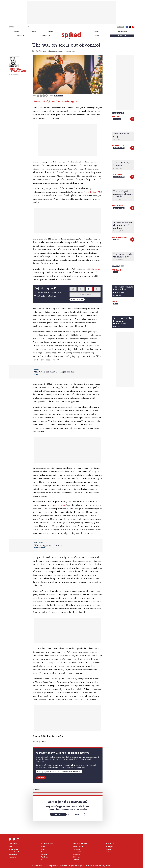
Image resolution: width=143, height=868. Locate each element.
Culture (43, 849)
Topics (17, 32)
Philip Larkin (95, 269)
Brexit (43, 852)
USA (42, 860)
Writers (33, 32)
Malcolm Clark (118, 146)
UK (61, 96)
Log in (120, 27)
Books (97, 36)
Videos (50, 32)
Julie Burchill (118, 174)
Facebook (127, 27)
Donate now (75, 300)
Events (97, 32)
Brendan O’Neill (78, 847)
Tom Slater (117, 270)
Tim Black (76, 860)
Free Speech (45, 857)
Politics (57, 96)
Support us (122, 36)
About (10, 847)
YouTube (133, 27)
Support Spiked (13, 849)
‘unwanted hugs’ (58, 505)
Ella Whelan (77, 854)
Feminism (44, 854)
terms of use (66, 866)
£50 (97, 289)
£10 (81, 289)
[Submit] (29, 27)
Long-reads (46, 36)
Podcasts (21, 36)
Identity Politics (119, 148)
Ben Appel (116, 117)
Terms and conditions (15, 852)
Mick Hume (77, 857)
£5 (73, 289)
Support (41, 778)
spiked (115, 301)
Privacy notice (13, 854)
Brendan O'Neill (118, 206)
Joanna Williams (78, 852)
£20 (89, 289)
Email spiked (110, 852)
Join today (58, 814)
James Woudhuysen (120, 237)
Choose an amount (85, 294)
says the (94, 192)
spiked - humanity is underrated (71, 35)
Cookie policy (13, 857)
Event (116, 272)
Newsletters (122, 32)
